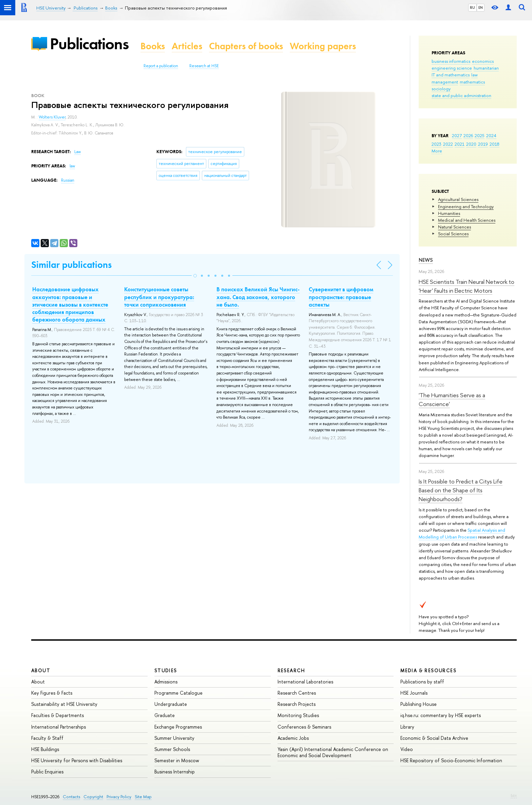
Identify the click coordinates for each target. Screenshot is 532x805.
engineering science (452, 68)
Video (407, 749)
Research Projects (297, 704)
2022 (448, 144)
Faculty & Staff (47, 738)
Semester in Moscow (177, 760)
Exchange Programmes (178, 727)
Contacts (71, 797)
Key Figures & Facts (52, 693)
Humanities (449, 213)
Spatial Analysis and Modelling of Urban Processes (462, 533)
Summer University (174, 738)
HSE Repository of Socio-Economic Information (451, 760)
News (426, 260)
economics (483, 61)
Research (291, 670)
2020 (471, 144)
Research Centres (297, 693)
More (437, 151)
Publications (89, 44)
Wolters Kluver (52, 117)
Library (407, 727)
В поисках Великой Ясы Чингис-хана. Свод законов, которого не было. (258, 297)
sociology (441, 89)
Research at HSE (204, 66)
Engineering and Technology (466, 206)
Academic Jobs (293, 738)
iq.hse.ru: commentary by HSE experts (441, 715)
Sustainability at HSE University (64, 704)
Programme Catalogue (178, 693)
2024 (491, 135)
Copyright (93, 797)
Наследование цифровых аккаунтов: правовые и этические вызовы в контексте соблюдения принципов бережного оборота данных (70, 304)
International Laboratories (305, 682)
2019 (483, 144)
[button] (195, 276)
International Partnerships (59, 727)
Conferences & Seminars (304, 727)
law (474, 75)
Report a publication (161, 66)
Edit (514, 795)
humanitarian (486, 68)
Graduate (165, 715)
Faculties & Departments (58, 715)
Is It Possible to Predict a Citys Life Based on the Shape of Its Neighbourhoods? (461, 490)
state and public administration (461, 95)
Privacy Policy (119, 797)
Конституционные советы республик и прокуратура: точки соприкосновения (159, 297)
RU (472, 7)
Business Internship (175, 772)
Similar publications (71, 265)
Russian (68, 180)
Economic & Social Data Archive (434, 738)
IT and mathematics (451, 75)
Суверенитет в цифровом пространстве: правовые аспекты (341, 297)
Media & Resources (428, 670)
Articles (187, 46)
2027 (457, 135)
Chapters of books (246, 46)
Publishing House (419, 704)
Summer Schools (172, 749)
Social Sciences (453, 234)
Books (153, 46)
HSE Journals (414, 693)
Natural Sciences (454, 227)
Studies (166, 670)
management (445, 82)
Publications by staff (422, 682)
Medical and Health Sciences (467, 220)
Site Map (143, 797)
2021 (460, 144)
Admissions (166, 682)
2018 (495, 144)
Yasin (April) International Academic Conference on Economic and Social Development (333, 752)
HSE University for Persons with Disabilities (77, 760)
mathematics (472, 82)
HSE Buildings (45, 749)
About (41, 670)
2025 (480, 135)
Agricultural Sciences (458, 199)
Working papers (323, 46)
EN (481, 7)
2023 (436, 144)
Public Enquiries (47, 772)
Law (78, 152)
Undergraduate (171, 704)
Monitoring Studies (298, 715)
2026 (468, 135)
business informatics (451, 61)
